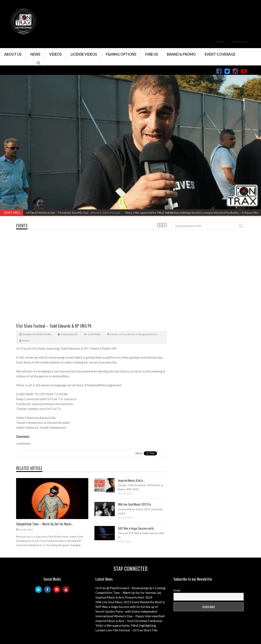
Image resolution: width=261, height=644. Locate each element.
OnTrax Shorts (127, 334)
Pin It (139, 453)
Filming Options (121, 54)
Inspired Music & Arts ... (132, 480)
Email (177, 590)
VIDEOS (55, 54)
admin (26, 341)
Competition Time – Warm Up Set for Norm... (45, 524)
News (35, 54)
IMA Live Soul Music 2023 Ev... (135, 504)
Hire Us (220, 42)
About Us (13, 54)
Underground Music (147, 334)
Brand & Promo (181, 54)
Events (22, 225)
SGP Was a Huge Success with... (137, 528)
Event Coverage (220, 54)
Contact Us (240, 42)
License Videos (84, 54)
